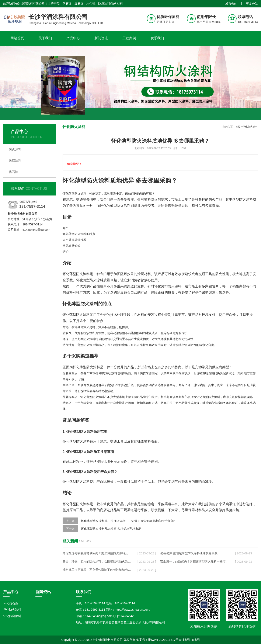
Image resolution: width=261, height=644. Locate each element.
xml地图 (185, 640)
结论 (66, 252)
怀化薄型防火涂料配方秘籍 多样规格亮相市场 (111, 529)
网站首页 (17, 38)
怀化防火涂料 (250, 127)
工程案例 (129, 38)
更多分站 (252, 4)
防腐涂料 (15, 161)
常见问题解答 (72, 246)
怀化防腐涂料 (12, 616)
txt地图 (195, 640)
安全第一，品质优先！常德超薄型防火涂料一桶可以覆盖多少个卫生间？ (194, 561)
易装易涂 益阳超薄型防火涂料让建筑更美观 (189, 553)
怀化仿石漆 (11, 603)
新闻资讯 (101, 38)
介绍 (66, 228)
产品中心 (73, 38)
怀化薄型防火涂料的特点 (79, 234)
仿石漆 (13, 172)
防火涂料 (15, 149)
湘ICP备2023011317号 (163, 640)
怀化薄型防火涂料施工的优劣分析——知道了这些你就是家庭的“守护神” (128, 521)
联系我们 (157, 38)
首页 (238, 127)
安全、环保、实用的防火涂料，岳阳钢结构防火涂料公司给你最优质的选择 (97, 561)
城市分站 (231, 4)
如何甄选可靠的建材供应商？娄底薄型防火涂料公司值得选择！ (97, 553)
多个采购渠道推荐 (74, 240)
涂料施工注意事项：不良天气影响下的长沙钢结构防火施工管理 (97, 570)
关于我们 (45, 38)
